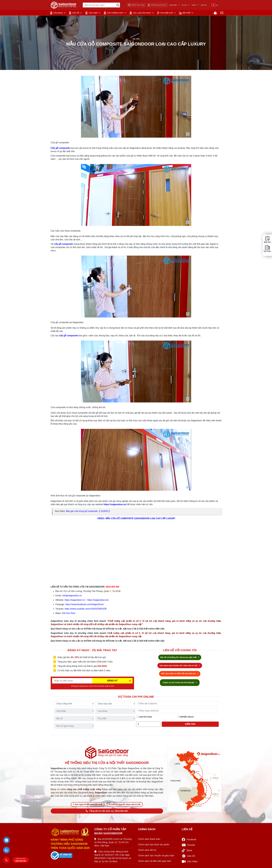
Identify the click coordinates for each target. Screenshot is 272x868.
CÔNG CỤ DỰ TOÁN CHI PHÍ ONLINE (180, 683)
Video (194, 5)
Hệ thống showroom (157, 5)
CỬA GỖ (74, 13)
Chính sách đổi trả (147, 851)
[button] (6, 840)
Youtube (188, 846)
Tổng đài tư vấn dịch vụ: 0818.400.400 (107, 812)
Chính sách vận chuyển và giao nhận (156, 857)
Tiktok (187, 852)
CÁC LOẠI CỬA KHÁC (140, 13)
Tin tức (184, 5)
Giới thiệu (173, 5)
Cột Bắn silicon (186, 717)
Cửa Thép (91, 13)
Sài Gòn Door (69, 614)
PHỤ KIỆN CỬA (165, 13)
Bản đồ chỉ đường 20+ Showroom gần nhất (180, 658)
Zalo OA (188, 857)
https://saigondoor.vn (75, 601)
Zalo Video (190, 863)
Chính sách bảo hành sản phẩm (154, 846)
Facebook (189, 841)
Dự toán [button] (267, 249)
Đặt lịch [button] (267, 240)
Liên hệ (204, 5)
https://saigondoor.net (98, 601)
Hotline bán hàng (136, 5)
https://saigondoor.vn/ (115, 505)
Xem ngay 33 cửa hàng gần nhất (88, 806)
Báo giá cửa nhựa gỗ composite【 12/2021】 (88, 512)
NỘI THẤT (185, 13)
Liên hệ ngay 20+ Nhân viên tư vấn (125, 806)
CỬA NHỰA (56, 13)
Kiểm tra (190, 725)
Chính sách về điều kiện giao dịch (155, 862)
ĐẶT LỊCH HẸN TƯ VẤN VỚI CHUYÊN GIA (180, 674)
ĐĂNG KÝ (112, 681)
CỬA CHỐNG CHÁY (113, 13)
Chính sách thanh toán (149, 840)
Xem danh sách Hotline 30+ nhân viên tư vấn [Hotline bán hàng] (180, 666)
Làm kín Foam (144, 717)
